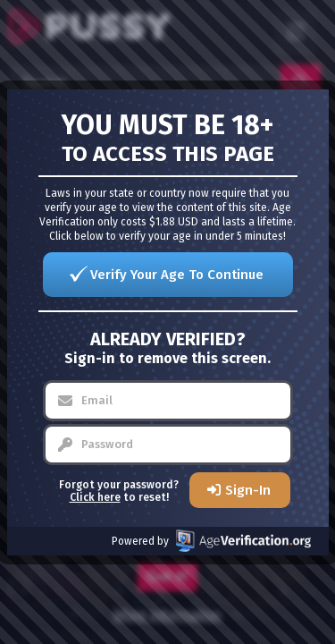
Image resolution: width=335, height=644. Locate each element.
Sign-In (248, 490)
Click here (95, 497)
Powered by (211, 541)
